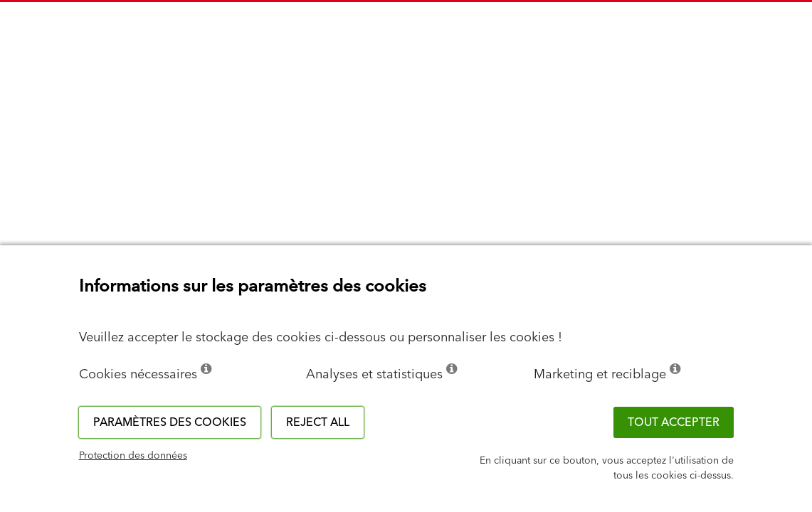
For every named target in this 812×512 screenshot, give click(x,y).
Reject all (318, 422)
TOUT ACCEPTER (674, 422)
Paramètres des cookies (170, 422)
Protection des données (133, 456)
